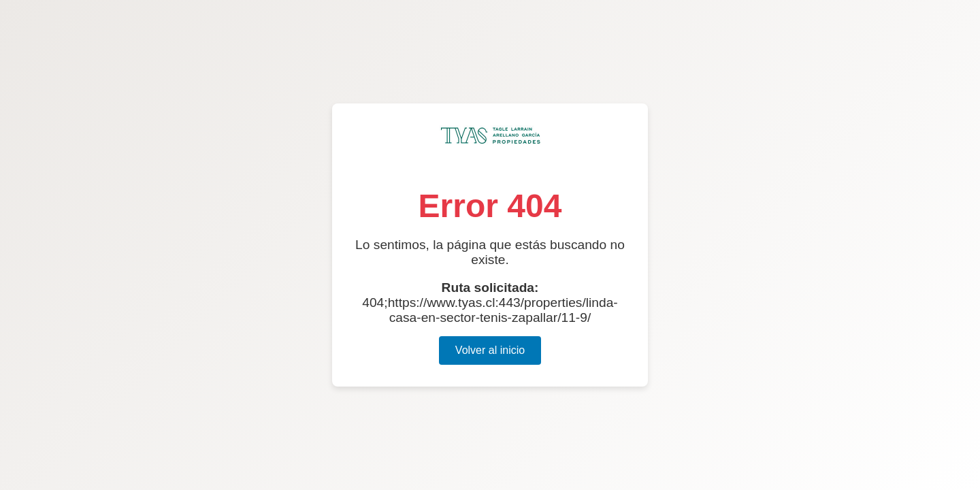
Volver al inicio (490, 350)
